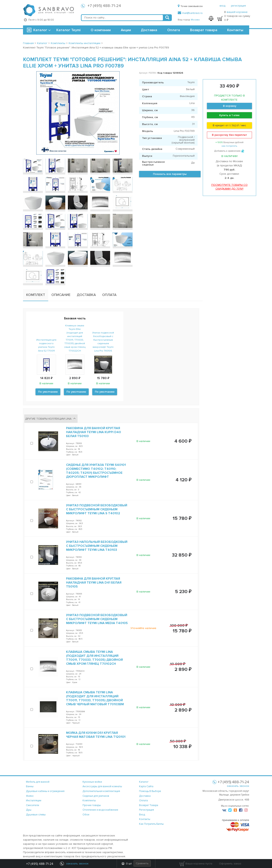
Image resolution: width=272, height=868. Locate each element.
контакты (145, 819)
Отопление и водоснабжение (100, 810)
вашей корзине (237, 12)
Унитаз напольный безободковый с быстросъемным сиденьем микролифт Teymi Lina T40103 (97, 546)
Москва (195, 20)
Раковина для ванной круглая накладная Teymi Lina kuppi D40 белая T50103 (94, 432)
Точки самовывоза (190, 6)
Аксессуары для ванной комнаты (102, 786)
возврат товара (149, 805)
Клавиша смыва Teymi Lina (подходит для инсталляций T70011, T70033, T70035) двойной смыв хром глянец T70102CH (94, 658)
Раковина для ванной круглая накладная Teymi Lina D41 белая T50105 (94, 583)
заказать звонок (238, 786)
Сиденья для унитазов (96, 796)
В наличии (143, 441)
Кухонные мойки (92, 782)
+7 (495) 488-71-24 (104, 6)
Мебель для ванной (38, 782)
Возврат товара (204, 30)
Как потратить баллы (151, 824)
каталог (144, 782)
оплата (143, 801)
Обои (86, 815)
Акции (126, 30)
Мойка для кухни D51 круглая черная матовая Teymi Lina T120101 (96, 735)
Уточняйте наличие (143, 628)
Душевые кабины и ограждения (45, 791)
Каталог (40, 30)
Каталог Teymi (68, 30)
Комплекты (89, 801)
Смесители (33, 805)
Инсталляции (34, 801)
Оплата (174, 30)
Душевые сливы (36, 815)
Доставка (149, 30)
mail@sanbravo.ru (190, 13)
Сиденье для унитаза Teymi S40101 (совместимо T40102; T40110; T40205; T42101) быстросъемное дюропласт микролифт (96, 471)
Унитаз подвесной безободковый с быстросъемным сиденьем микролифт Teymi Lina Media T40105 (97, 619)
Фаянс (30, 796)
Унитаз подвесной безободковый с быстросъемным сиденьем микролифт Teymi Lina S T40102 (97, 509)
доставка (145, 796)
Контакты (235, 30)
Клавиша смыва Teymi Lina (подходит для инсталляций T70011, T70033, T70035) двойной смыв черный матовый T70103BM (95, 698)
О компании (101, 30)
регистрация (238, 6)
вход (223, 6)
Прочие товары (92, 805)
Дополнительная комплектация (101, 791)
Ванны (30, 786)
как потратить (229, 146)
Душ (29, 810)
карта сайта (146, 786)
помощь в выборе (150, 791)
